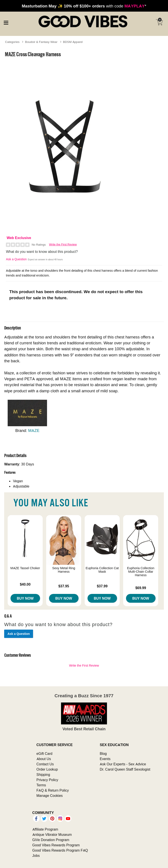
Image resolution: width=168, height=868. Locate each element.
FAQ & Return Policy (53, 790)
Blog (103, 754)
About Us (44, 759)
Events (105, 759)
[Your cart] (159, 22)
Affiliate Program (45, 829)
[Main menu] (6, 22)
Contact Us (45, 764)
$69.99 (141, 588)
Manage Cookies (50, 796)
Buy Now (25, 598)
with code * (84, 6)
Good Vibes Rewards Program (56, 845)
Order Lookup (47, 769)
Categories (12, 42)
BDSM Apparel (73, 42)
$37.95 (64, 586)
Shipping (43, 775)
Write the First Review (63, 244)
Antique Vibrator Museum (52, 835)
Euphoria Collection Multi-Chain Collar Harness (141, 572)
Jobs (36, 856)
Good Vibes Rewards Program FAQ (60, 850)
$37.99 (102, 586)
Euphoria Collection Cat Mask (102, 570)
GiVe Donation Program (51, 840)
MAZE (34, 430)
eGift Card (45, 754)
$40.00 (25, 584)
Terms (41, 785)
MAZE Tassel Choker (25, 568)
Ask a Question (16, 259)
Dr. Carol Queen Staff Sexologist (125, 769)
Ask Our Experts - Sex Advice (123, 764)
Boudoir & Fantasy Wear (41, 42)
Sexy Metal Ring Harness (64, 570)
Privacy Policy (47, 780)
